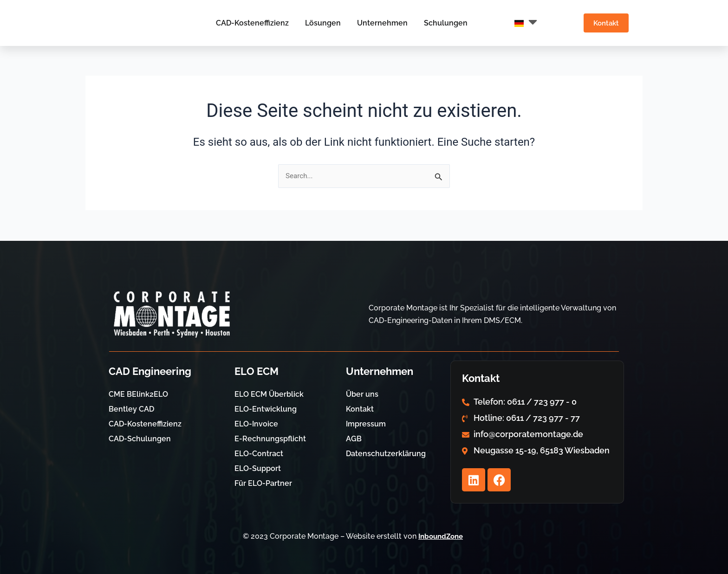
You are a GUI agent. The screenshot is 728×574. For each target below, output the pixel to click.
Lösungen (319, 23)
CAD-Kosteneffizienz (249, 23)
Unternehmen (379, 23)
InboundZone (441, 536)
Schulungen (442, 23)
